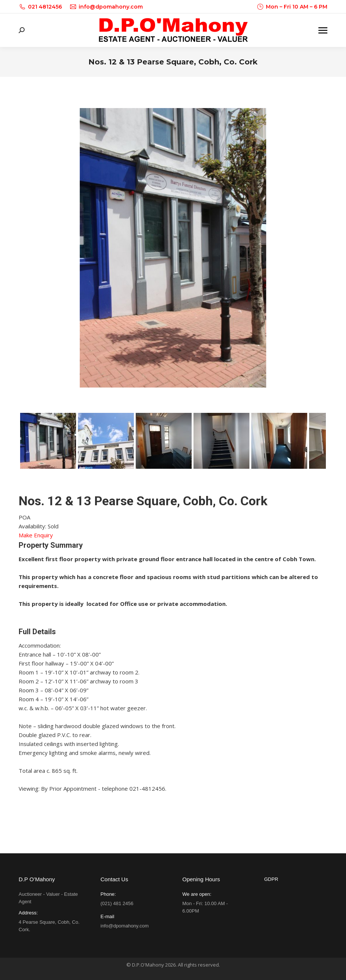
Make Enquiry (36, 535)
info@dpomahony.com (106, 7)
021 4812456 (40, 7)
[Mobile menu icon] (323, 30)
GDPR (271, 879)
